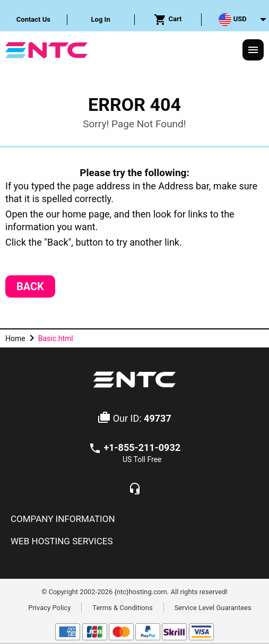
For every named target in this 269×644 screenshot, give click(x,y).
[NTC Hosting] (46, 49)
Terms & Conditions (122, 607)
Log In (101, 19)
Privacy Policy (49, 607)
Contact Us (33, 19)
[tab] (134, 519)
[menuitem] (34, 20)
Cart (168, 20)
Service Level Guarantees (213, 607)
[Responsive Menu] (253, 50)
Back (30, 286)
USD (232, 20)
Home (15, 338)
